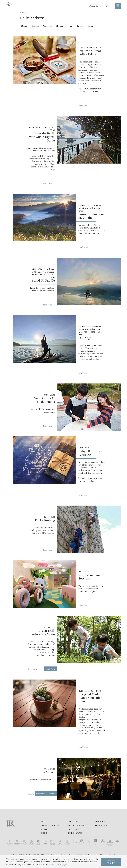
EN (108, 6)
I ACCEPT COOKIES (111, 862)
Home (22, 13)
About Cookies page (58, 864)
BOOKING (95, 6)
